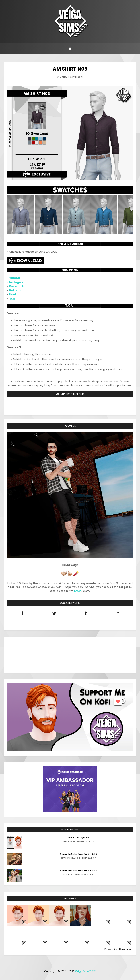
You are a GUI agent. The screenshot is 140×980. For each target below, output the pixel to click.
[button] (80, 916)
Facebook (17, 286)
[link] (24, 922)
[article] (18, 916)
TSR (12, 299)
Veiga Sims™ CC (85, 971)
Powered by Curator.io (118, 949)
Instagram (17, 282)
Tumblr (15, 278)
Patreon (15, 290)
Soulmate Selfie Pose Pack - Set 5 (78, 871)
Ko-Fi (13, 294)
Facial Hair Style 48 (78, 838)
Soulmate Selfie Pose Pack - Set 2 (78, 854)
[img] (18, 916)
